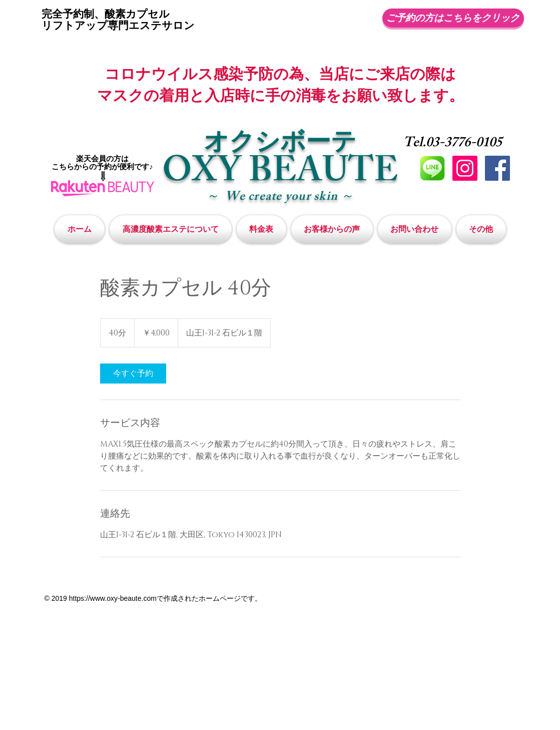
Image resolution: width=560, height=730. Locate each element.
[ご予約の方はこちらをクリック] (453, 18)
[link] (133, 374)
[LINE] (432, 168)
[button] (480, 229)
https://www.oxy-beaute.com (113, 598)
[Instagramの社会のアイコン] (465, 168)
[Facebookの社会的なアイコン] (497, 168)
